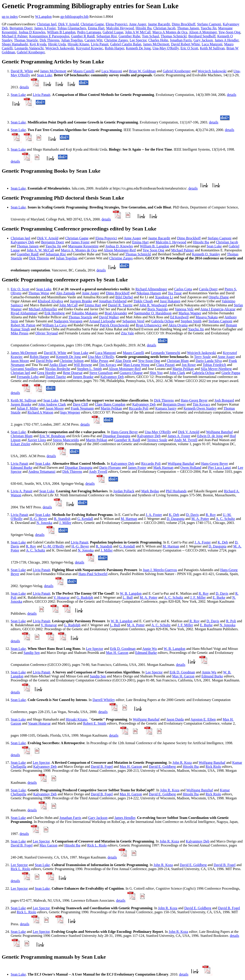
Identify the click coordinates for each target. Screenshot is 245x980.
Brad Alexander (116, 313)
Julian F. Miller (28, 408)
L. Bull (128, 597)
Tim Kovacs (108, 365)
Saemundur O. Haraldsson (153, 313)
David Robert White (185, 44)
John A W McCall (138, 32)
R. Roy (211, 515)
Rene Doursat (73, 373)
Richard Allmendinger (151, 289)
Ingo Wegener (70, 412)
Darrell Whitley (104, 700)
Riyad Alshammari (24, 313)
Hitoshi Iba (144, 28)
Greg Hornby (47, 373)
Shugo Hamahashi (15, 44)
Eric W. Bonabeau (52, 436)
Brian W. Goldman (142, 71)
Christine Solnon (72, 361)
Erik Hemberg (55, 313)
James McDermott (156, 44)
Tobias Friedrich (214, 365)
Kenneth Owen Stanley (200, 408)
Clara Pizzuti (165, 365)
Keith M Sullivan (212, 48)
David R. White (22, 71)
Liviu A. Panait (21, 491)
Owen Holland (191, 468)
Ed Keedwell (179, 317)
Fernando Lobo (28, 377)
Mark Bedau (150, 491)
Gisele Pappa (231, 373)
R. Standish (62, 519)
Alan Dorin (123, 361)
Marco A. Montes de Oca (79, 250)
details (24, 87)
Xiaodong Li (164, 297)
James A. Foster (179, 436)
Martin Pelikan (183, 369)
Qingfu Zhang (218, 297)
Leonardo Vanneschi (29, 48)
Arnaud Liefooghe (102, 321)
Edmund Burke (21, 468)
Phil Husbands (176, 491)
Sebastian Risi (107, 36)
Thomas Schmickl (174, 36)
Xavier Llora (37, 440)
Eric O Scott (189, 48)
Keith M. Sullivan (23, 400)
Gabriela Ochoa (162, 321)
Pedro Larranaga (89, 32)
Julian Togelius (72, 40)
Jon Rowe (189, 365)
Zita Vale (127, 333)
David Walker (109, 317)
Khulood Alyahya (50, 301)
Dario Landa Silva (209, 361)
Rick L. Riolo (97, 845)
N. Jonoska (44, 523)
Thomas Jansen (188, 28)
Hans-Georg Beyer (194, 400)
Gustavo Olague (131, 373)
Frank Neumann (82, 408)
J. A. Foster (154, 515)
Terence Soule (157, 440)
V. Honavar (62, 597)
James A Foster (45, 28)
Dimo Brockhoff (184, 24)
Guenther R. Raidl (127, 440)
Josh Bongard (224, 400)
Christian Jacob (164, 28)
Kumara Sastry (166, 408)
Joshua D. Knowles (119, 246)
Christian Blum (178, 361)
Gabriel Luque (113, 32)
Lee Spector (138, 40)
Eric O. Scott (20, 289)
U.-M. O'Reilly (54, 546)
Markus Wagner (190, 313)
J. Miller (65, 523)
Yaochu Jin (209, 28)
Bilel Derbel (124, 297)
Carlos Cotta (183, 289)
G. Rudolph (85, 597)
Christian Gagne (92, 24)
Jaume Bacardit (159, 24)
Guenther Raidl (28, 254)
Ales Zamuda (65, 293)
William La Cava (54, 325)
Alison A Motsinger (203, 32)
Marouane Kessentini (83, 246)
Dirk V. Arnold (48, 238)
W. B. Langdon (131, 593)
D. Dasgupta (176, 519)
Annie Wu (150, 649)
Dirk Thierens (50, 40)
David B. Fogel (102, 767)
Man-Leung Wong (136, 365)
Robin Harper (114, 48)
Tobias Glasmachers (72, 28)
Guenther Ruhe (129, 36)
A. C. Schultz (225, 519)
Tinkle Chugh (143, 301)
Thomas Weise (39, 293)
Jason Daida (175, 719)
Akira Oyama (178, 325)
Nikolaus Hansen (149, 293)
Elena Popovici (116, 24)
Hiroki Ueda (57, 44)
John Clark (177, 373)
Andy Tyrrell (98, 472)
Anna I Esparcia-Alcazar (218, 309)
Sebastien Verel (133, 321)
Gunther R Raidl (83, 36)
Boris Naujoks (158, 309)
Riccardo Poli (139, 408)
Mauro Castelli (84, 71)
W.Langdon (43, 17)
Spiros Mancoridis (66, 440)
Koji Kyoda (38, 44)
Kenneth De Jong (138, 48)
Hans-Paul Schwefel (93, 574)
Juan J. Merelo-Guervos (160, 570)
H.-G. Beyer (38, 519)
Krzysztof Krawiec (89, 48)
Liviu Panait (100, 44)
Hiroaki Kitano (78, 44)
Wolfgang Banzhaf (219, 432)
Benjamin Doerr (21, 28)
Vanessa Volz (184, 309)
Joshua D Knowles (32, 32)
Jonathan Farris (181, 40)
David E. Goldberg (162, 767)
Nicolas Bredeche (57, 369)
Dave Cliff (80, 404)
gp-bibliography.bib (75, 17)
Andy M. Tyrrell (186, 440)
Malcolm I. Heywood (171, 242)
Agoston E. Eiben (203, 719)
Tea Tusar (175, 293)
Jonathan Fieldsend (113, 301)
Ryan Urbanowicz (149, 325)
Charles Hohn (158, 40)
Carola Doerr (208, 289)
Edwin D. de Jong (210, 436)
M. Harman (129, 519)
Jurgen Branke (83, 377)
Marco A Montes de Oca (170, 32)
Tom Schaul (150, 36)
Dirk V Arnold (68, 24)
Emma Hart (96, 28)
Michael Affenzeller (43, 309)
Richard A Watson (41, 412)
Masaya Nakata (207, 317)
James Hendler (125, 818)
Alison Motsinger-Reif (120, 250)
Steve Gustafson (101, 373)
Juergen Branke (81, 301)
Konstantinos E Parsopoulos (49, 36)
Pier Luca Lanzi (220, 468)
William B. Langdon (154, 246)
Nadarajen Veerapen (68, 321)
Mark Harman (163, 468)
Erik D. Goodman (123, 649)
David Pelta (44, 361)
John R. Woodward (153, 305)
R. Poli (231, 621)
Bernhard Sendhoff (202, 36)
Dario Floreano (110, 468)
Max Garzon (48, 845)
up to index (10, 17)
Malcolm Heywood (120, 28)
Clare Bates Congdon (110, 404)
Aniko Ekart (58, 365)
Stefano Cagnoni (209, 24)
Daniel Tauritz (56, 377)
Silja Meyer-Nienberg (216, 369)
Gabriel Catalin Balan (126, 44)
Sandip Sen (32, 653)
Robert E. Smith (95, 723)
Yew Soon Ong (153, 250)
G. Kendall (85, 519)
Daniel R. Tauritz (120, 305)
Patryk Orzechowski (114, 325)
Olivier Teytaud (47, 333)
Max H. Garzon (117, 653)
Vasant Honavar (39, 723)
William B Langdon (61, 32)
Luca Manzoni (212, 44)
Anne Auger (138, 24)
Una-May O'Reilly (165, 48)
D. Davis (193, 515)
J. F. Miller (198, 597)
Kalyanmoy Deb (22, 242)
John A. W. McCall (40, 250)
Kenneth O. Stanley (206, 254)
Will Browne (83, 365)
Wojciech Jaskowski (60, 48)
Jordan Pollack (124, 491)
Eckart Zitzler (20, 444)
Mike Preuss (20, 333)
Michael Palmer (183, 250)
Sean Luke (45, 75)
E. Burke (219, 597)
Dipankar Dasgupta (116, 436)
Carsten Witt (94, 40)
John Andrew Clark (52, 404)
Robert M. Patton (23, 325)
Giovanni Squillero (24, 369)
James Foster (80, 242)
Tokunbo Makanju (85, 313)
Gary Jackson (203, 40)
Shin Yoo (156, 373)
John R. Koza (182, 763)
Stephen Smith (191, 321)
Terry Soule (203, 357)
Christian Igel (47, 24)
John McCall (68, 305)
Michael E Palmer (15, 36)
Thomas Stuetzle (26, 40)
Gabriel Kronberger (31, 52)
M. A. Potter (200, 519)
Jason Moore (20, 361)
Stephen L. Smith (90, 369)
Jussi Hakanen (170, 301)
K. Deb (174, 515)
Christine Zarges (116, 40)
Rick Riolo (213, 767)
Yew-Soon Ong (229, 32)
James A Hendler (227, 40)
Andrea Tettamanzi (42, 472)
